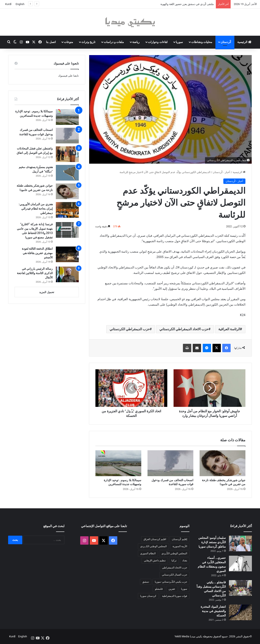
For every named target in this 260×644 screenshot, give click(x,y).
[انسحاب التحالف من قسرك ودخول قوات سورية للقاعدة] (170, 463)
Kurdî (8, 4)
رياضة (136, 42)
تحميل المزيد (47, 292)
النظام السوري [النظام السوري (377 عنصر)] (148, 553)
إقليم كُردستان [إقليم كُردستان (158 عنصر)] (179, 539)
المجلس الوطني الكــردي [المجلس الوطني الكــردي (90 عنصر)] (153, 546)
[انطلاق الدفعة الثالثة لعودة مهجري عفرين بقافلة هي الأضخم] (67, 254)
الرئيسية (244, 42)
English (20, 4)
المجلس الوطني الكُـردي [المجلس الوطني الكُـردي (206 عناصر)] (174, 553)
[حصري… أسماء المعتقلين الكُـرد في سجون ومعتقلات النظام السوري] (240, 564)
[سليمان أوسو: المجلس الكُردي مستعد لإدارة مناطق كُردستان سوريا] (240, 543)
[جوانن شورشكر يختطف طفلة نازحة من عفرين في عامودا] (222, 463)
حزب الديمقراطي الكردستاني (130, 329)
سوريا (179, 42)
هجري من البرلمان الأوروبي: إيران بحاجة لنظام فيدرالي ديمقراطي (36, 209)
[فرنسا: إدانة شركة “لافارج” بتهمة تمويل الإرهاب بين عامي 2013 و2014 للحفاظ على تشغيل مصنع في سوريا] (67, 230)
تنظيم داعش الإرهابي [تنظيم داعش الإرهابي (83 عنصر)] (155, 560)
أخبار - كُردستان (221, 172)
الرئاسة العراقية (229, 329)
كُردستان (226, 42)
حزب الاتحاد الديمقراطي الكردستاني (184, 329)
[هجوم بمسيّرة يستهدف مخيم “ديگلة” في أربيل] (67, 173)
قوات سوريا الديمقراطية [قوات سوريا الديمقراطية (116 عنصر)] (175, 596)
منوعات (69, 42)
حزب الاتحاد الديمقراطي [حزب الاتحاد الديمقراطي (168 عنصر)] (175, 568)
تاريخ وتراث (88, 42)
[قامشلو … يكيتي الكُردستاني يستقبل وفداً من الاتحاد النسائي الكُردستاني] (240, 588)
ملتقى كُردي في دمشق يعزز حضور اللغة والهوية (187, 4)
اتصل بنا (51, 42)
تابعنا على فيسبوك (68, 76)
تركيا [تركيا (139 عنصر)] (174, 560)
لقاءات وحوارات (158, 42)
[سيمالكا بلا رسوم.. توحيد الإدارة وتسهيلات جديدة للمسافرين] (118, 463)
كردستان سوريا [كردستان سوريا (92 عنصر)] (148, 596)
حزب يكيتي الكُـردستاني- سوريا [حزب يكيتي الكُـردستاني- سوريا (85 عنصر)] (171, 582)
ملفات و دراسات (114, 42)
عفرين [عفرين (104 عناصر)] (172, 589)
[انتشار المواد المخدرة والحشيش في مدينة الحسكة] (240, 612)
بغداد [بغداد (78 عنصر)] (185, 560)
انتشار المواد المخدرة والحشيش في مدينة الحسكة (213, 611)
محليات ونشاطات (202, 42)
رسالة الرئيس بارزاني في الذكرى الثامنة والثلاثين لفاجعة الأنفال (35, 273)
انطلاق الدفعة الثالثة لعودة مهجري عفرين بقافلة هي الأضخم (37, 253)
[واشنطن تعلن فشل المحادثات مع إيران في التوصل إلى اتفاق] (67, 154)
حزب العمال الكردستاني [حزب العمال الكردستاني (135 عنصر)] (174, 575)
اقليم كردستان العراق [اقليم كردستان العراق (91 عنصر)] (155, 539)
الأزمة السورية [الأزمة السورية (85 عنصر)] (180, 546)
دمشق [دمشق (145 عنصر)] (146, 582)
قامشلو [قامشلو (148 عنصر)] (159, 589)
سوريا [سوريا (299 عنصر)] (184, 589)
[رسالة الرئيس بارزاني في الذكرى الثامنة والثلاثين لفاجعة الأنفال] (67, 274)
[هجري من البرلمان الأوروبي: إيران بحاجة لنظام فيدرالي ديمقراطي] (67, 210)
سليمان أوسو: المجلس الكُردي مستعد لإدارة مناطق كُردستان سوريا (212, 542)
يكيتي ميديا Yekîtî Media (188, 636)
